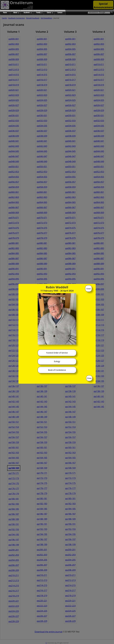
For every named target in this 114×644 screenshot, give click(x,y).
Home (5, 12)
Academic (28, 13)
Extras (50, 13)
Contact (60, 12)
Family (39, 13)
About (16, 13)
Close (88, 289)
